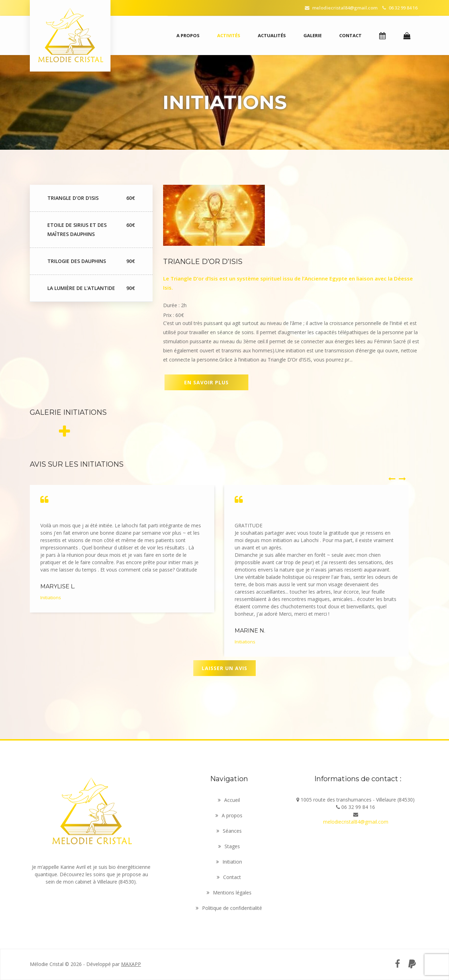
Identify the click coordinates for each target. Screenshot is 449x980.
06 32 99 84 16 (400, 8)
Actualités (272, 35)
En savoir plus (206, 382)
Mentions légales (229, 893)
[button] (383, 36)
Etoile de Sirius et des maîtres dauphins (91, 230)
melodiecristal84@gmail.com (341, 8)
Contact (350, 35)
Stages (229, 846)
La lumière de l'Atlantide (91, 288)
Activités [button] (229, 35)
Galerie (313, 35)
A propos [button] (188, 35)
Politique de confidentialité (229, 908)
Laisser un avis (224, 668)
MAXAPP (131, 964)
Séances (229, 831)
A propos (229, 815)
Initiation (229, 862)
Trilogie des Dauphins (91, 261)
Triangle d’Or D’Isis (91, 198)
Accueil (229, 800)
